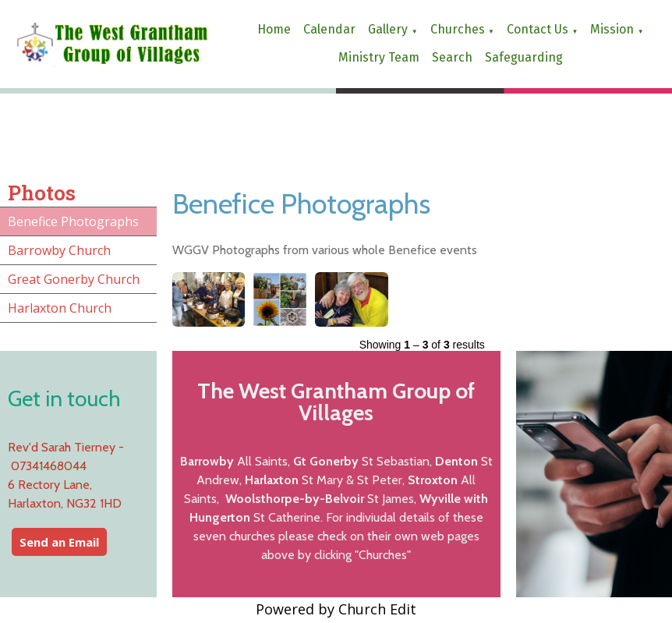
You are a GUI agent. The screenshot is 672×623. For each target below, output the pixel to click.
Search (452, 57)
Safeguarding (524, 57)
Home (274, 29)
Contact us (538, 29)
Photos (42, 193)
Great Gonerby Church (74, 279)
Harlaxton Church (60, 308)
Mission (612, 29)
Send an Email (59, 542)
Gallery (388, 29)
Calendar (329, 29)
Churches (458, 29)
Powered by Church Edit (336, 609)
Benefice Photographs (73, 221)
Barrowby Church (59, 250)
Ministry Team (379, 57)
